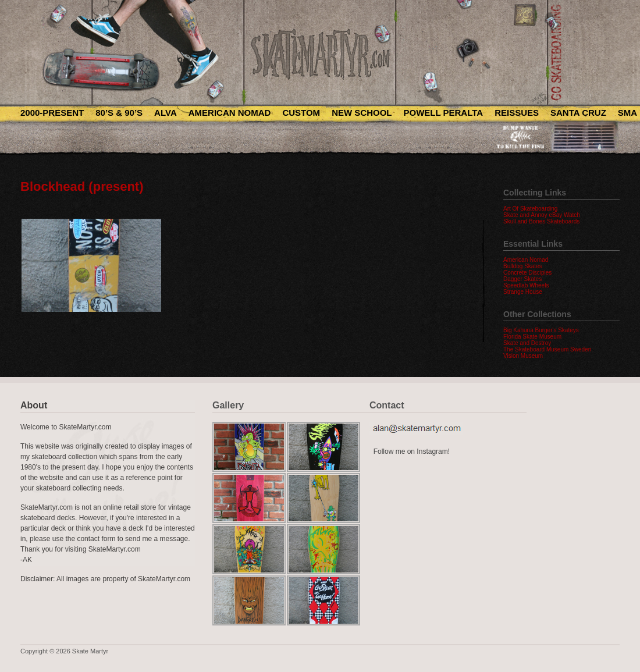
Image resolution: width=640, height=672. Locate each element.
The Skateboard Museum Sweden (547, 349)
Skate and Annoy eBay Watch (542, 215)
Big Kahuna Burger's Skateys (541, 330)
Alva (166, 113)
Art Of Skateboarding (530, 209)
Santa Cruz (578, 113)
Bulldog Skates (523, 266)
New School (362, 113)
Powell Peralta (443, 113)
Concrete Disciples (527, 273)
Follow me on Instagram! (412, 451)
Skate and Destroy (527, 343)
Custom (301, 113)
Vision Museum (523, 356)
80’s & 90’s (119, 113)
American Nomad (230, 113)
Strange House (523, 292)
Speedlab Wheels (526, 285)
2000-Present (52, 113)
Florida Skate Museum (532, 337)
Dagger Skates (522, 279)
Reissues (517, 113)
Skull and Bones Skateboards (541, 221)
